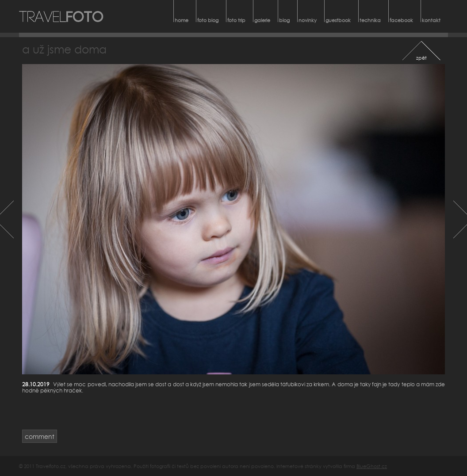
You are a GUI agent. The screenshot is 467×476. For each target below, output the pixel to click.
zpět (421, 58)
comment (40, 436)
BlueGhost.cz (372, 466)
